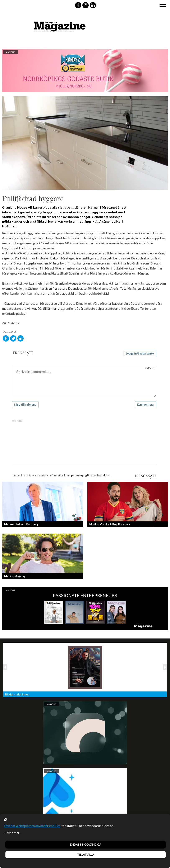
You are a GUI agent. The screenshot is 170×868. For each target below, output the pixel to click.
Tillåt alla (86, 855)
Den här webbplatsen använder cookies (32, 826)
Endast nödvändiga (86, 845)
